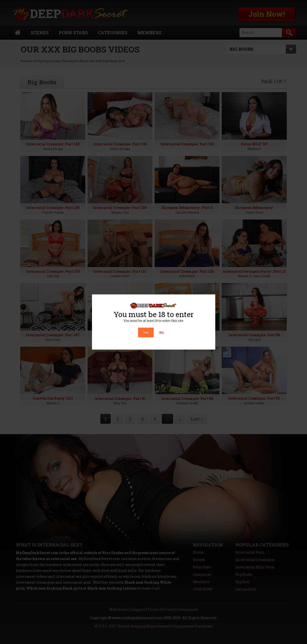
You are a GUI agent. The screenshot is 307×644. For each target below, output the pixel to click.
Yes (146, 332)
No (162, 332)
